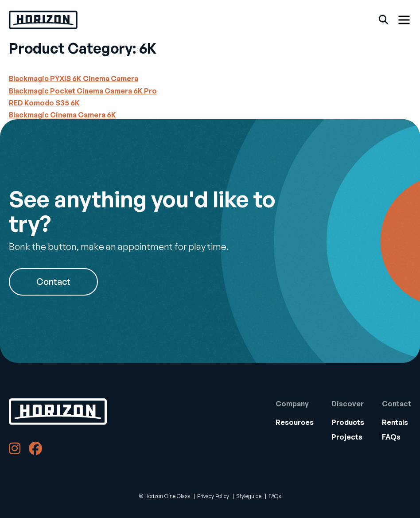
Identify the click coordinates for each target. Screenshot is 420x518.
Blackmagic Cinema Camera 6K (62, 115)
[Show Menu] (404, 20)
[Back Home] (43, 20)
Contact (53, 282)
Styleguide (249, 496)
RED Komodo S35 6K (44, 103)
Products (348, 422)
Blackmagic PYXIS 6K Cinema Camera (74, 78)
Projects (347, 437)
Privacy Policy (213, 496)
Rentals (395, 422)
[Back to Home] (58, 412)
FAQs (391, 437)
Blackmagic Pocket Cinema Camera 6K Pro (83, 91)
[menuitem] (295, 423)
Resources (295, 422)
